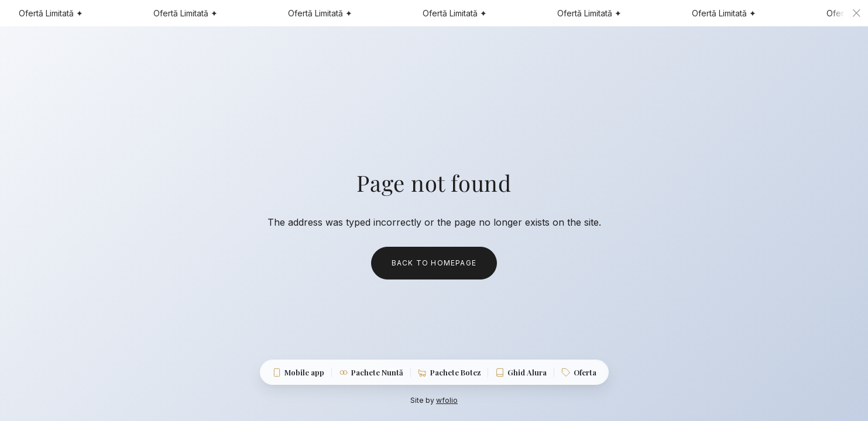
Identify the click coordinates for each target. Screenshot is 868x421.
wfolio (447, 400)
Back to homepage (434, 263)
